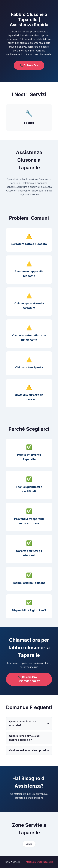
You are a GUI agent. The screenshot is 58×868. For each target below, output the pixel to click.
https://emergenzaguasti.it (39, 862)
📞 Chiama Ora (29, 65)
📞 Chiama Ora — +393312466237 (29, 679)
